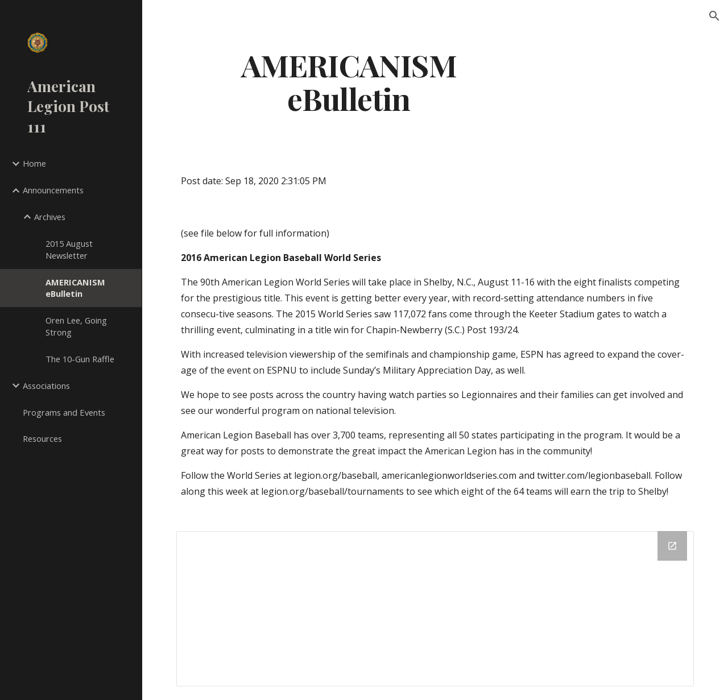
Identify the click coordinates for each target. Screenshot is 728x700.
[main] (349, 81)
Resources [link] (42, 438)
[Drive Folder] (435, 608)
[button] (714, 16)
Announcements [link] (53, 190)
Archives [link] (50, 217)
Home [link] (34, 163)
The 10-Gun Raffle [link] (80, 359)
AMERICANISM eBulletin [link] (75, 288)
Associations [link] (46, 386)
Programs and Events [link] (64, 412)
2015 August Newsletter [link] (69, 249)
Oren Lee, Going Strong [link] (76, 326)
